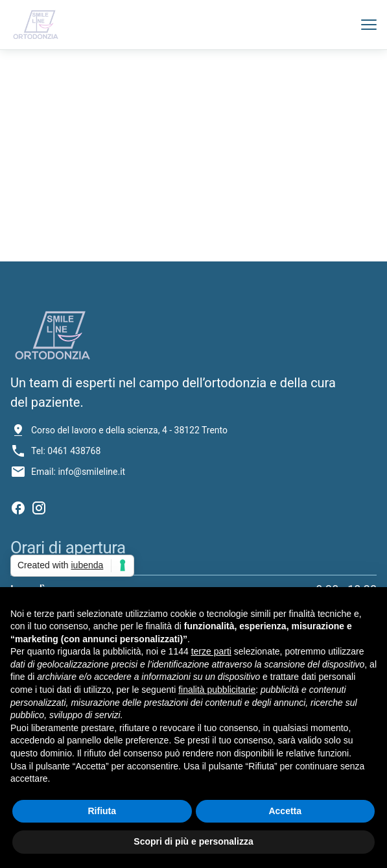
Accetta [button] (285, 811)
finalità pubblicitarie (217, 690)
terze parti (211, 651)
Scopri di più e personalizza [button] (193, 841)
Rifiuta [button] (102, 811)
